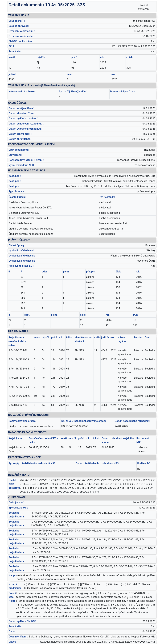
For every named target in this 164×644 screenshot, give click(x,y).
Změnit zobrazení (144, 7)
